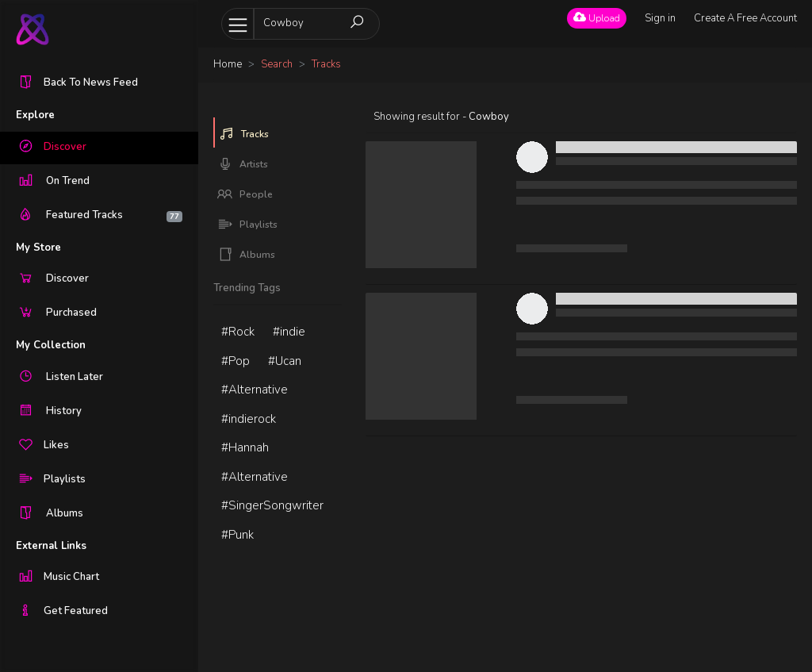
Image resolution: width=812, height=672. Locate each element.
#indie (289, 332)
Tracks (244, 134)
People (245, 194)
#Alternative (255, 390)
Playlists (247, 225)
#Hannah (245, 447)
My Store (38, 248)
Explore (35, 115)
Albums (246, 255)
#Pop (236, 361)
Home (228, 64)
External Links (51, 546)
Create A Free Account (745, 18)
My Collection (51, 345)
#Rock (238, 332)
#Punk (237, 535)
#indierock (249, 419)
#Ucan (285, 361)
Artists (243, 164)
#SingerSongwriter (272, 505)
